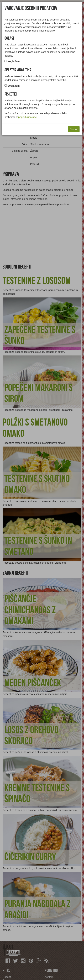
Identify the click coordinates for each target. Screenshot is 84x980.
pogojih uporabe (28, 117)
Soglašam (14, 61)
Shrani (74, 129)
